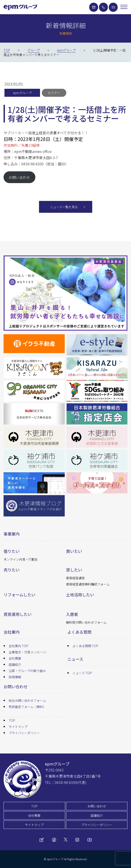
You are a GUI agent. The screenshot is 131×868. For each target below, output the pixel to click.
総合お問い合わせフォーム (27, 700)
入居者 (72, 614)
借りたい (12, 551)
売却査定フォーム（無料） (27, 707)
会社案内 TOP (18, 646)
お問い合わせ (19, 177)
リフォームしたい (19, 595)
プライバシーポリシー (24, 733)
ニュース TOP (82, 673)
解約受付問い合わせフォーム (86, 622)
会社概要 (15, 658)
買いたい (74, 551)
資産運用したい (18, 614)
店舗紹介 (15, 664)
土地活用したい (80, 595)
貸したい (74, 570)
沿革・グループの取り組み (27, 671)
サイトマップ (18, 727)
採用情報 (15, 677)
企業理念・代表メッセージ (27, 652)
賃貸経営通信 (75, 578)
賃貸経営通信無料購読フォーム (88, 584)
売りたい (12, 570)
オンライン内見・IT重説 (20, 559)
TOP (12, 720)
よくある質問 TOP (85, 646)
